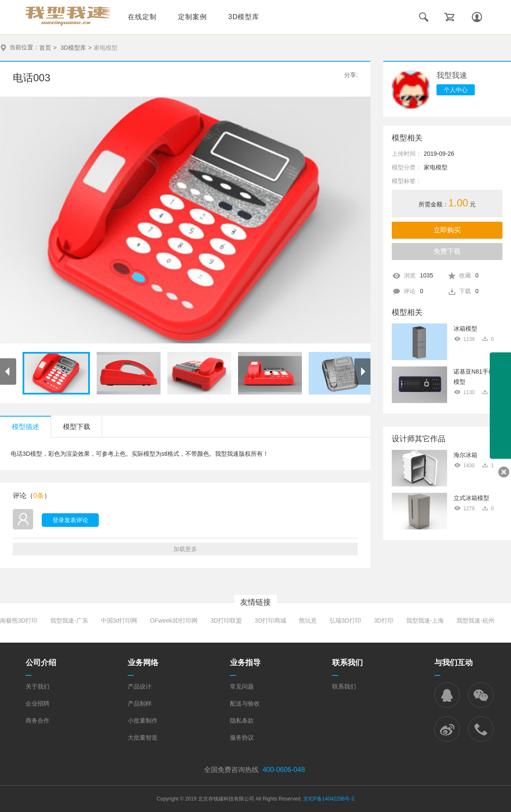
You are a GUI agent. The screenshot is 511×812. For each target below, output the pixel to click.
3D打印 (384, 620)
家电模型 (106, 48)
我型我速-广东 (69, 620)
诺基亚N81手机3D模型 (478, 377)
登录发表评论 (70, 520)
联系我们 (344, 686)
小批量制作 (143, 721)
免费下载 (447, 251)
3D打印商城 (270, 620)
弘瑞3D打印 (345, 620)
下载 (469, 291)
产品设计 (140, 686)
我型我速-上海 (425, 620)
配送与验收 (245, 703)
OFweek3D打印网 (174, 620)
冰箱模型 (465, 329)
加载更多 (185, 549)
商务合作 (37, 721)
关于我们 (37, 686)
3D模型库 (244, 17)
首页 (45, 48)
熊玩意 (308, 620)
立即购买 (447, 230)
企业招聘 (37, 703)
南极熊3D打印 (19, 620)
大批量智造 (143, 738)
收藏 (469, 275)
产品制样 (140, 703)
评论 (413, 291)
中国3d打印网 (119, 620)
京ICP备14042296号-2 (329, 799)
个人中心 (456, 90)
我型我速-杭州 (475, 620)
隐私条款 (242, 721)
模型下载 (77, 427)
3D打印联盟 (226, 620)
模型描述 (26, 427)
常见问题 (242, 686)
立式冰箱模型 (471, 498)
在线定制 (142, 17)
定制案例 (192, 17)
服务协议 (242, 738)
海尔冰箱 (465, 455)
